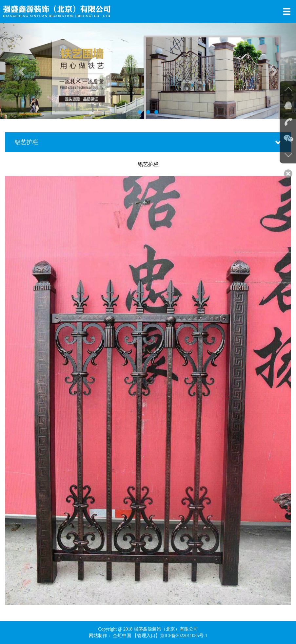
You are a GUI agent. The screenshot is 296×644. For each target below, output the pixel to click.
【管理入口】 (146, 636)
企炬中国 (122, 636)
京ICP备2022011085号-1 (184, 636)
